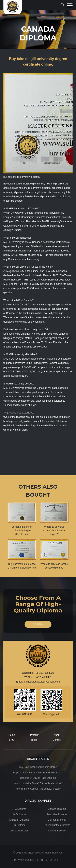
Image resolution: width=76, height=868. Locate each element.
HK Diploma (19, 825)
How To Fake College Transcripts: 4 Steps (38, 789)
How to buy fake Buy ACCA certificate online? (38, 783)
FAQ (12, 740)
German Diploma (57, 820)
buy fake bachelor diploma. (35, 197)
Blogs (34, 740)
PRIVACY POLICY (24, 860)
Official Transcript (19, 831)
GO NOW (38, 624)
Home (12, 735)
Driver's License (57, 831)
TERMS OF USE (50, 860)
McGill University (23, 217)
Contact (57, 740)
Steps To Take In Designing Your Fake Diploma (38, 773)
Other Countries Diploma (57, 825)
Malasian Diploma (19, 820)
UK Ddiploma (19, 814)
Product (34, 735)
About (57, 735)
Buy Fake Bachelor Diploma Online (38, 767)
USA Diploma (19, 809)
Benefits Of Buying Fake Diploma (38, 778)
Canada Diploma (57, 809)
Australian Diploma (57, 814)
